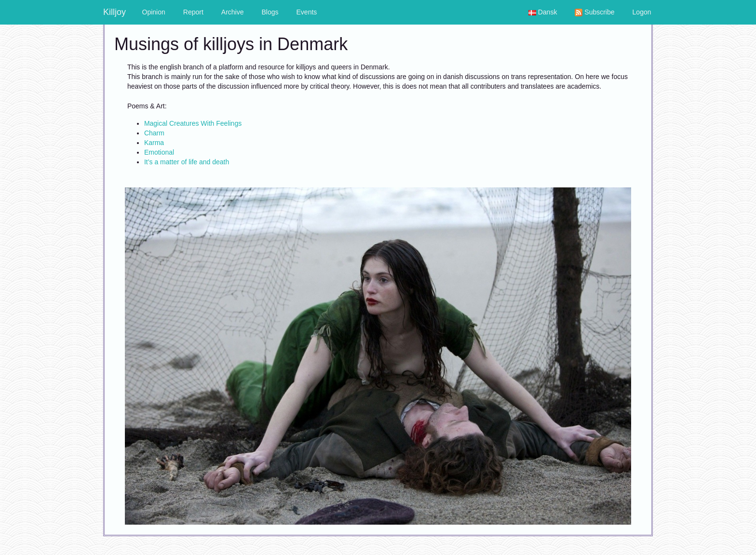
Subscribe (594, 12)
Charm (154, 133)
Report (193, 12)
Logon (642, 12)
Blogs (270, 12)
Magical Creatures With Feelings (193, 123)
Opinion (154, 12)
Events (307, 12)
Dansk (543, 12)
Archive (233, 12)
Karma (154, 143)
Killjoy (115, 12)
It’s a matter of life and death (187, 162)
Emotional (159, 152)
